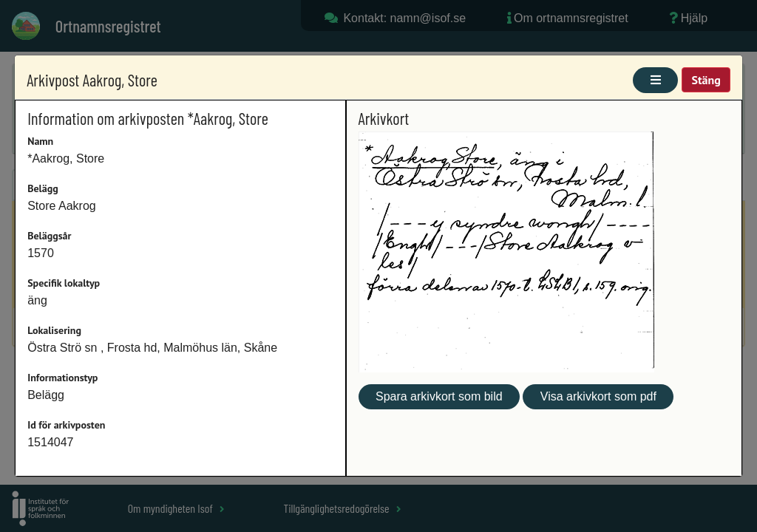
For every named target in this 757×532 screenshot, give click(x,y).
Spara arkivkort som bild (439, 396)
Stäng (706, 80)
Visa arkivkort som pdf (598, 396)
